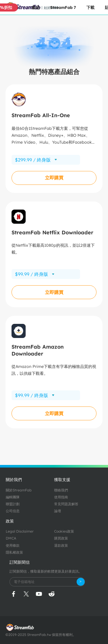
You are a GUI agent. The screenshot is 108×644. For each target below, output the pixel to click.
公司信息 (13, 511)
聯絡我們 (61, 490)
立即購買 (54, 178)
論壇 (58, 511)
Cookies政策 (64, 531)
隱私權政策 (14, 552)
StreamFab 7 (63, 7)
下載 (90, 7)
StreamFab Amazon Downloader (38, 350)
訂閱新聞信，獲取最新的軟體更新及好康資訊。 (46, 571)
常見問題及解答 (66, 504)
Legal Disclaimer (20, 531)
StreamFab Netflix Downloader (52, 232)
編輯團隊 (13, 497)
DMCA (11, 538)
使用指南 (61, 497)
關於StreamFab (19, 490)
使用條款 (13, 545)
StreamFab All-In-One (41, 115)
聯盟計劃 (13, 504)
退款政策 (61, 545)
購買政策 (61, 538)
